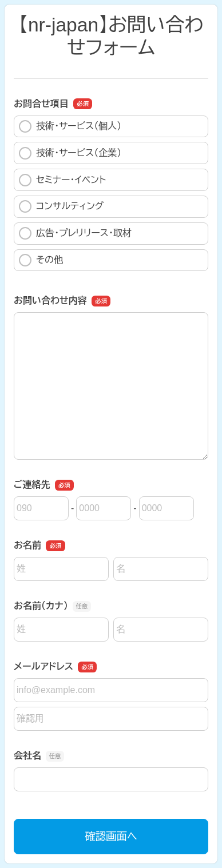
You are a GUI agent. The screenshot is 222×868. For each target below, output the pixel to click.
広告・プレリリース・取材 (75, 233)
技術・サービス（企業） (70, 153)
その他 (41, 260)
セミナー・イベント (62, 180)
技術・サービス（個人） (70, 126)
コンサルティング (61, 206)
